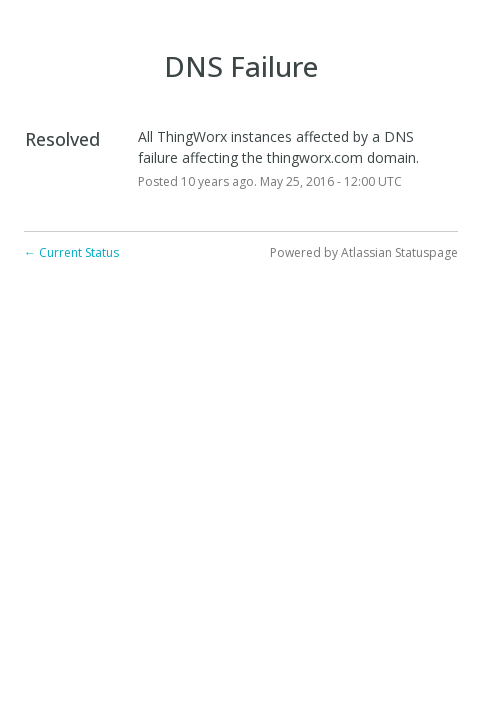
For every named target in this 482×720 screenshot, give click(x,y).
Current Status (71, 252)
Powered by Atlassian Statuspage (364, 252)
